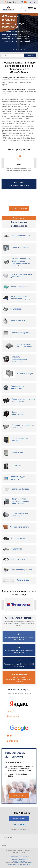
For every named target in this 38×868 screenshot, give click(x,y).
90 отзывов (13, 716)
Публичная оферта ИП (19, 861)
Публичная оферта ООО (19, 860)
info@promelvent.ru (28, 10)
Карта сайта (19, 856)
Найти (30, 55)
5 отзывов (12, 741)
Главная (12, 856)
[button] (13, 50)
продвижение (26, 865)
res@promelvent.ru (20, 824)
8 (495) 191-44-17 (20, 813)
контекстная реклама (14, 865)
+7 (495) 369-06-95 (28, 8)
